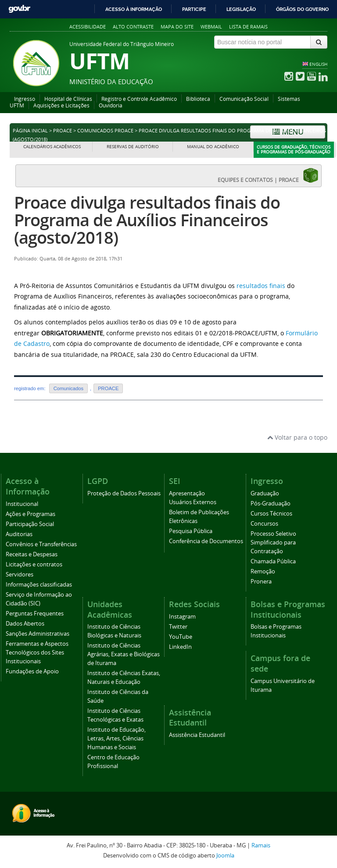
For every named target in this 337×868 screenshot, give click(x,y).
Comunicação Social (244, 99)
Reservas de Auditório (133, 147)
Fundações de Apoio (32, 671)
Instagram (182, 617)
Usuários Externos (193, 502)
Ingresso (25, 99)
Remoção (263, 571)
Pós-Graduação (271, 503)
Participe (194, 9)
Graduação (265, 493)
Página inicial (30, 131)
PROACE (63, 131)
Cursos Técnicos (271, 514)
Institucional (22, 504)
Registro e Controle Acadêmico (139, 99)
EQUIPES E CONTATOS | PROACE (268, 175)
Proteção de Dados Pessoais (124, 493)
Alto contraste (133, 27)
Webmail (211, 27)
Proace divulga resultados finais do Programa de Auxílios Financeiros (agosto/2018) (147, 220)
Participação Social (30, 524)
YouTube (181, 637)
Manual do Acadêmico (213, 147)
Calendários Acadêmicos (52, 147)
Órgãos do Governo (302, 9)
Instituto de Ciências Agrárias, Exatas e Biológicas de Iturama (124, 654)
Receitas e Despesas (32, 554)
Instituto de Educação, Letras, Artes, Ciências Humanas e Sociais (117, 738)
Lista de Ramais (248, 27)
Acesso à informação (134, 9)
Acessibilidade (88, 27)
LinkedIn (180, 647)
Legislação (241, 9)
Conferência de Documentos (206, 541)
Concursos (264, 524)
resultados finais (261, 286)
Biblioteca (198, 99)
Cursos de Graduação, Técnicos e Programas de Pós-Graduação (294, 150)
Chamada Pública (273, 561)
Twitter (178, 627)
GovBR (19, 9)
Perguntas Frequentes (35, 614)
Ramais (261, 845)
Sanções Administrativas (38, 634)
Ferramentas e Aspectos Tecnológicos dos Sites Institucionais (37, 653)
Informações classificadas (39, 585)
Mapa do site (177, 27)
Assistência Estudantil (197, 735)
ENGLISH (318, 64)
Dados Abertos (25, 624)
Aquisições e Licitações (61, 105)
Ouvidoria (111, 105)
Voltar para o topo (297, 437)
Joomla (225, 856)
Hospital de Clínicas (68, 99)
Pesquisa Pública (191, 531)
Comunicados (68, 388)
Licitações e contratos (34, 564)
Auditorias (19, 534)
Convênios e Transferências (41, 544)
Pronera (261, 582)
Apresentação (187, 493)
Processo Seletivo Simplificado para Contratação (273, 542)
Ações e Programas (30, 514)
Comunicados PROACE (105, 131)
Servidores (20, 575)
